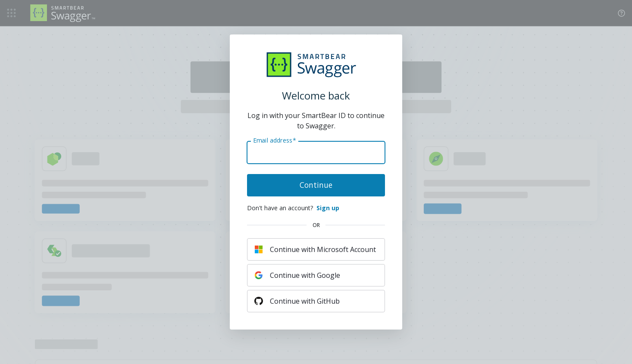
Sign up (328, 208)
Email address (274, 140)
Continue (316, 185)
